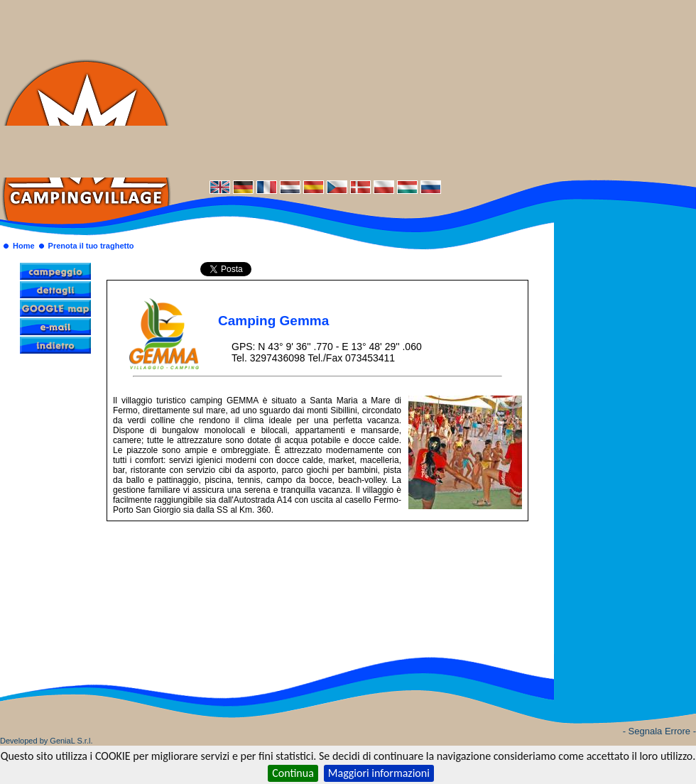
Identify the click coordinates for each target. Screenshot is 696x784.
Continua (293, 773)
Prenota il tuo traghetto (91, 246)
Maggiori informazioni (379, 773)
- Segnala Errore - (659, 731)
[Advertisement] (434, 89)
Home (24, 246)
